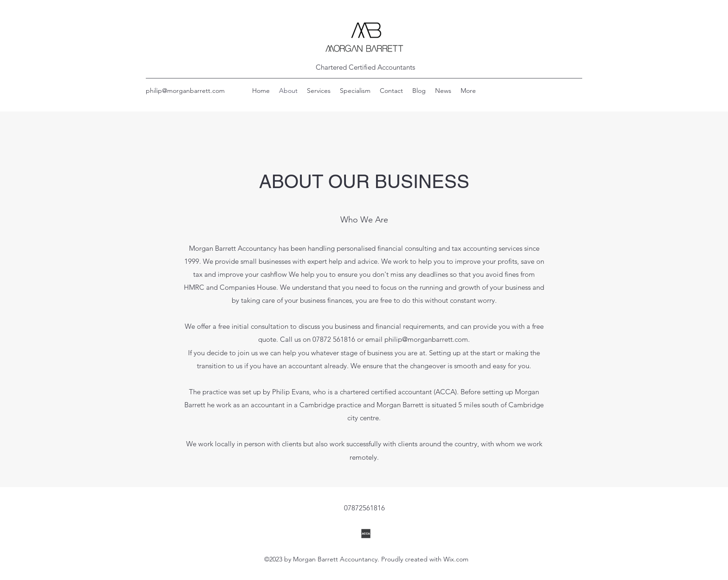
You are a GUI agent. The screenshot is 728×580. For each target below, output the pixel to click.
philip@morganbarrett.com (185, 91)
